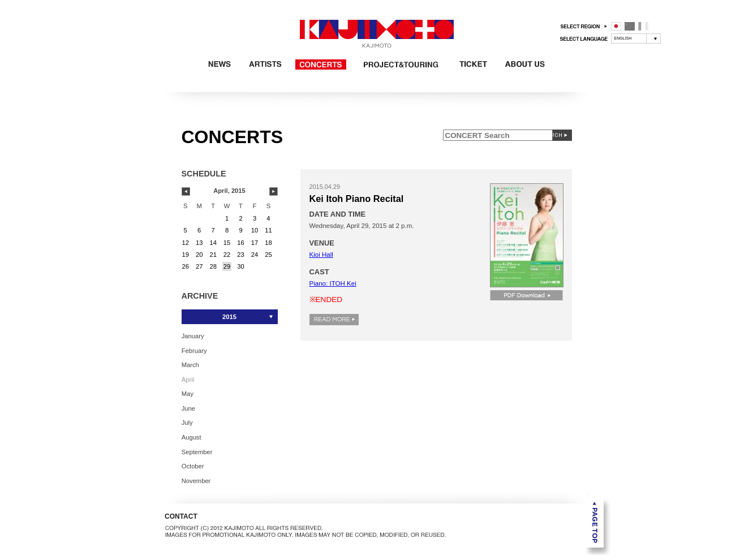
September (197, 451)
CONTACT (181, 516)
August (192, 437)
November (196, 480)
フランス (643, 26)
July (187, 423)
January (193, 336)
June (188, 408)
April (188, 379)
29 (227, 266)
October (193, 466)
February (194, 350)
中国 (630, 26)
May (188, 394)
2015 (229, 317)
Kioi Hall (321, 255)
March (190, 365)
